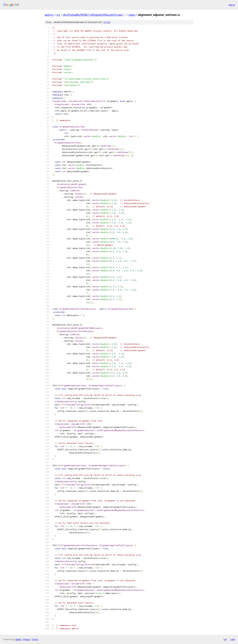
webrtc (49, 15)
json (233, 639)
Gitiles (18, 639)
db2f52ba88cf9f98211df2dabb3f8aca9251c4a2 (93, 15)
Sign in (232, 5)
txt (225, 639)
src (58, 15)
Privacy (27, 639)
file (107, 22)
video (132, 15)
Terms (35, 639)
